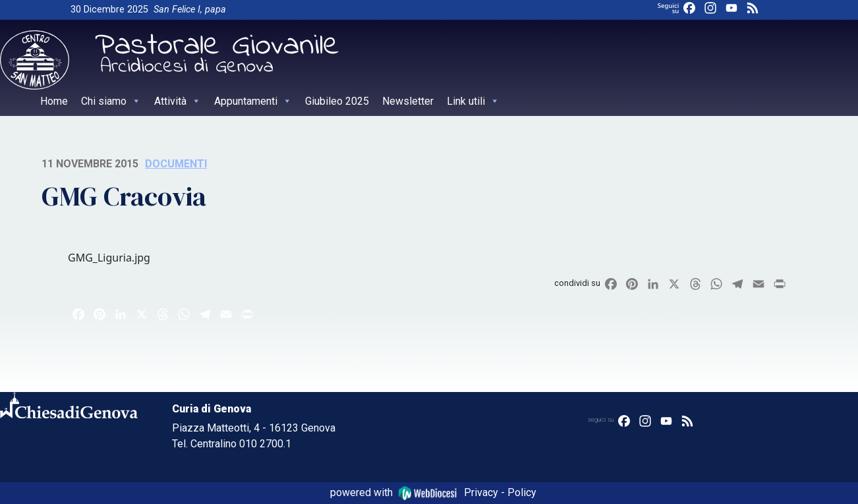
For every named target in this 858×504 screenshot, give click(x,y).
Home (54, 101)
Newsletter (408, 101)
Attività (178, 101)
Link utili (473, 101)
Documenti (176, 164)
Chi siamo (111, 101)
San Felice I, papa (190, 10)
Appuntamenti (253, 101)
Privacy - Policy (500, 492)
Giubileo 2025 (337, 101)
